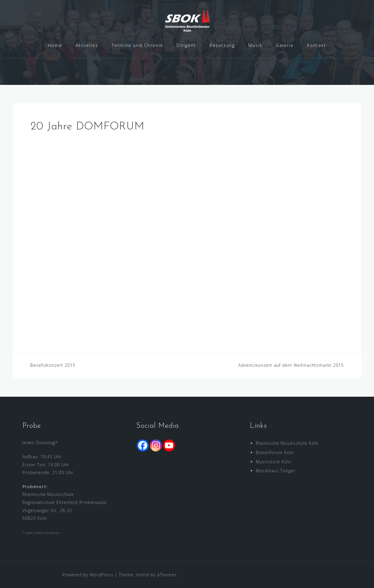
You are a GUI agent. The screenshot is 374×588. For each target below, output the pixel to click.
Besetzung (222, 45)
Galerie (285, 45)
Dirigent (186, 45)
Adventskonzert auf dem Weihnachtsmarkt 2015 (291, 365)
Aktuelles (87, 45)
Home (55, 45)
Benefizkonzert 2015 (53, 365)
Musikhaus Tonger (276, 471)
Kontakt (317, 45)
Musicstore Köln (273, 462)
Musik (255, 45)
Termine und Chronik (137, 45)
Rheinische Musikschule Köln (287, 443)
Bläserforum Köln (275, 452)
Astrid (143, 575)
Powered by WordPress (88, 575)
